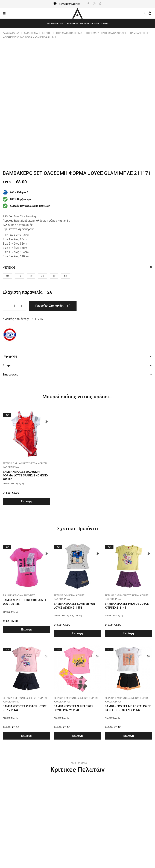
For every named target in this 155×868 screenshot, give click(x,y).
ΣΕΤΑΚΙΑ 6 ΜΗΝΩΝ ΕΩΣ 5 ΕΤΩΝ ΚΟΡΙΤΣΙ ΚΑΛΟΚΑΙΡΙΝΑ (25, 465)
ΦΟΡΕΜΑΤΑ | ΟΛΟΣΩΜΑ (69, 33)
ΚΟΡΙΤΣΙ (47, 33)
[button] (8, 276)
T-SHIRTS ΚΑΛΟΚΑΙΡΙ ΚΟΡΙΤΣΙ (19, 595)
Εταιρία (77, 365)
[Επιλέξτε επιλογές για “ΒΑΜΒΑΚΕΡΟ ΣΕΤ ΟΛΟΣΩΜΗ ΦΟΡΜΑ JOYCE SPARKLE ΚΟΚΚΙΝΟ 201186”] (26, 501)
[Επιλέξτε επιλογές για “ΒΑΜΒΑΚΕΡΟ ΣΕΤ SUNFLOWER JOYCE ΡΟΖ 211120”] (77, 736)
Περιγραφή (77, 356)
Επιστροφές (77, 375)
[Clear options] (151, 267)
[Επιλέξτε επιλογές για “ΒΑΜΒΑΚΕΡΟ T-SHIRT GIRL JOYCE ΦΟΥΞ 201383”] (26, 630)
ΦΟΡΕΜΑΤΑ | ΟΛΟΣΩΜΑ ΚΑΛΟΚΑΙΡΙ (106, 33)
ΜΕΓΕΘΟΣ (9, 268)
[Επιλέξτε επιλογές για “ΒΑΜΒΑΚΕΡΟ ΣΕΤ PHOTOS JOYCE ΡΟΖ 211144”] (26, 736)
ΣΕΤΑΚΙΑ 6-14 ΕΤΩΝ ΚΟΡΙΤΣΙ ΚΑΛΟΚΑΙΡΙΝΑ (69, 597)
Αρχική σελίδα (11, 33)
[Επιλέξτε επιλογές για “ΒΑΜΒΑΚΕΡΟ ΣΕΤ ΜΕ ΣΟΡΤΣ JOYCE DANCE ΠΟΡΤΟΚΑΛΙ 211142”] (129, 736)
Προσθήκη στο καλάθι (54, 306)
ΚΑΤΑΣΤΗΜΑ (31, 33)
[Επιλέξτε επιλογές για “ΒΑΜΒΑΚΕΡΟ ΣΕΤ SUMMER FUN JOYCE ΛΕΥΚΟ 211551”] (77, 633)
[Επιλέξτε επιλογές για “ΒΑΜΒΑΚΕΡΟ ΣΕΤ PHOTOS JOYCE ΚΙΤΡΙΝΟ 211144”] (129, 633)
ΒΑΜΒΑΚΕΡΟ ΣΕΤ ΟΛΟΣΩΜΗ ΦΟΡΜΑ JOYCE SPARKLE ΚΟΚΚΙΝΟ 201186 (25, 476)
